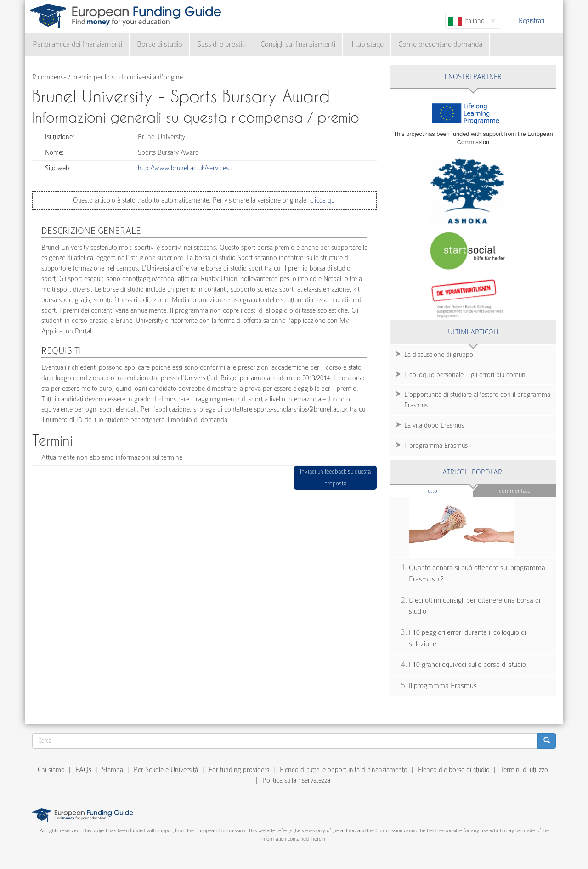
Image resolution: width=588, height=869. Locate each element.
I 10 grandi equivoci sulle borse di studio (467, 665)
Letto (450, 490)
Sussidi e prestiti (221, 44)
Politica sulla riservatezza (296, 780)
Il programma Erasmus (436, 446)
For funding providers (239, 770)
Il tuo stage (367, 44)
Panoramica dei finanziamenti (77, 44)
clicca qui (322, 200)
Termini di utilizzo (524, 770)
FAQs (83, 770)
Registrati (531, 21)
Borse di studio (160, 44)
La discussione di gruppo (439, 355)
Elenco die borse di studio (454, 770)
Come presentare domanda (440, 44)
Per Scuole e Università (166, 770)
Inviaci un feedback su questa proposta (335, 477)
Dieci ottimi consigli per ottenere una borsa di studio (475, 606)
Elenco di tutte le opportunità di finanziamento (344, 770)
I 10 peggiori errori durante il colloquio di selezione (467, 638)
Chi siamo (51, 770)
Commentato (515, 491)
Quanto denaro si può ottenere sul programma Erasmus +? (477, 573)
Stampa (113, 770)
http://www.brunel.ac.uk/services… (186, 168)
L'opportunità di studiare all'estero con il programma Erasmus (477, 400)
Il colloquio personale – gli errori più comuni (466, 375)
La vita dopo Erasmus (434, 425)
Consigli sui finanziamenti (298, 44)
